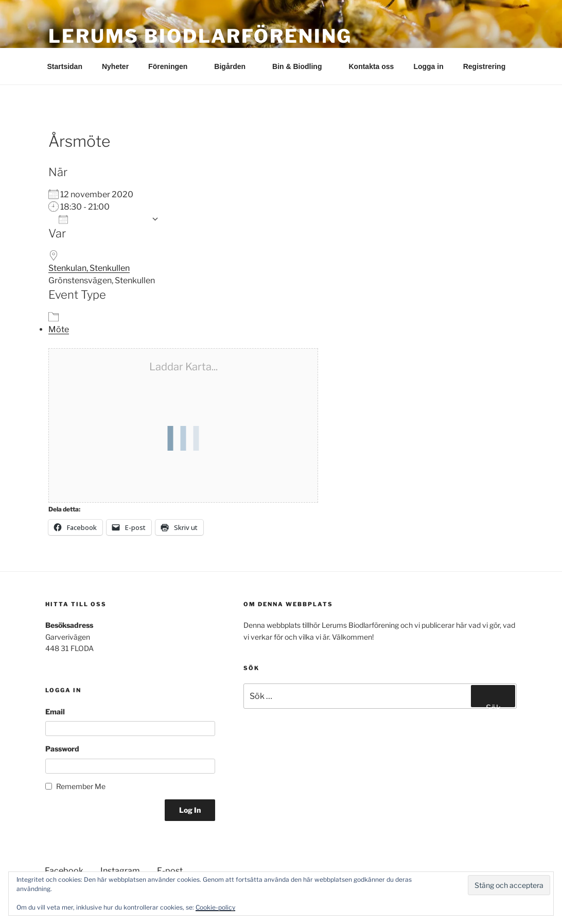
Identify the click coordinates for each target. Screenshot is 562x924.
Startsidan (65, 66)
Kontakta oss (371, 66)
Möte (59, 329)
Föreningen (173, 66)
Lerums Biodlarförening (200, 36)
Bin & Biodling (302, 66)
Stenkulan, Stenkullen (89, 268)
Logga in (428, 66)
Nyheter (115, 66)
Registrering (484, 66)
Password (62, 749)
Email (55, 712)
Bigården (235, 66)
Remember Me (81, 786)
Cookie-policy (215, 907)
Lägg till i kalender (102, 219)
